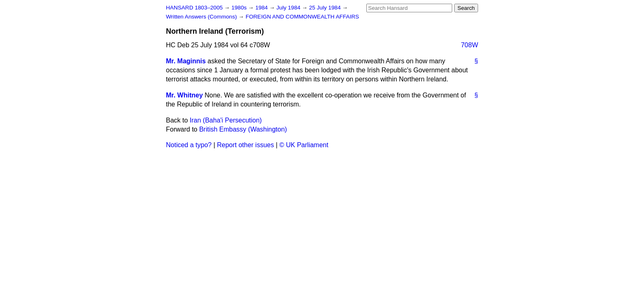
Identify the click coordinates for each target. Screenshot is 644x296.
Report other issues (245, 145)
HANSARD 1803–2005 (194, 8)
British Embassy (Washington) (243, 129)
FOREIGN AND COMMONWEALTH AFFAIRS (302, 17)
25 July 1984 (325, 8)
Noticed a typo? (189, 145)
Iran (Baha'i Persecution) (226, 120)
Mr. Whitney (184, 95)
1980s (240, 8)
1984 (262, 8)
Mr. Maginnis (186, 61)
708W (469, 45)
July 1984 (289, 8)
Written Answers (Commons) (202, 17)
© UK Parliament (304, 145)
